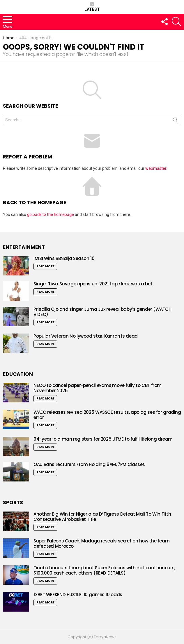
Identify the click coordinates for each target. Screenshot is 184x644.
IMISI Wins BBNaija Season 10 (64, 258)
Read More (45, 266)
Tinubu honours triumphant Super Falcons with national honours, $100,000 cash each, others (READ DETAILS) (104, 570)
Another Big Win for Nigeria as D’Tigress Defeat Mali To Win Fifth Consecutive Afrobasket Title (102, 517)
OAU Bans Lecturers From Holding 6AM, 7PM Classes (89, 464)
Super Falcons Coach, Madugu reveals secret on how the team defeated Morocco (101, 543)
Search (175, 121)
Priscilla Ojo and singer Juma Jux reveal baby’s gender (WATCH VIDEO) (102, 312)
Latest (92, 7)
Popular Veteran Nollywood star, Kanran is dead (86, 336)
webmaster (156, 168)
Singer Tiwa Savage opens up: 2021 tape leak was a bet (93, 284)
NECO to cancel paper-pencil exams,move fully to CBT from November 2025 (98, 388)
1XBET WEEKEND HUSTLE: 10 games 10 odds (78, 595)
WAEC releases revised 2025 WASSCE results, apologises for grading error (107, 415)
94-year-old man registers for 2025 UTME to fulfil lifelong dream (103, 439)
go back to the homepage (51, 214)
